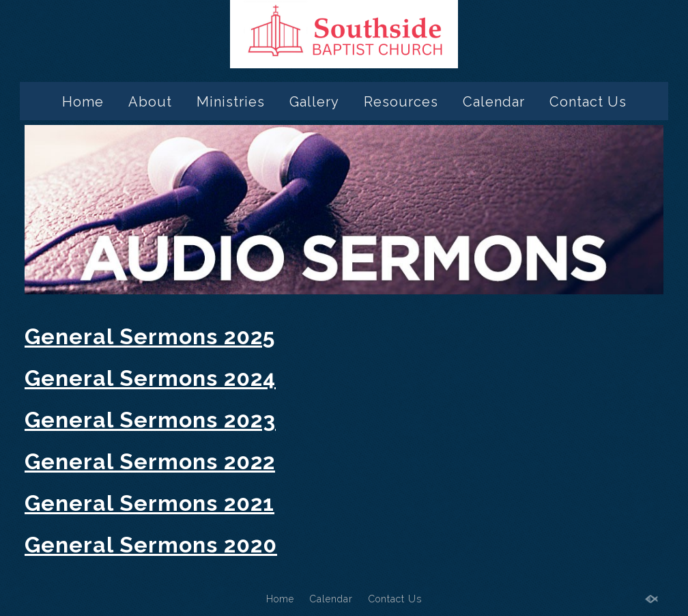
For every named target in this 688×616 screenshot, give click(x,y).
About (150, 102)
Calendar (494, 102)
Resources (401, 102)
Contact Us (588, 102)
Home (83, 102)
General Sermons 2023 (150, 420)
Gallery (314, 102)
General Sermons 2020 (151, 545)
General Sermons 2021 (149, 503)
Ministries (231, 102)
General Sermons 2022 (150, 461)
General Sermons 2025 (150, 336)
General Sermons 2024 (150, 378)
